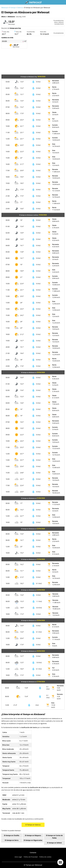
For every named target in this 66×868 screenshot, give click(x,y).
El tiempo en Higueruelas (33, 840)
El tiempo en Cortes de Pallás (54, 837)
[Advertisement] (33, 61)
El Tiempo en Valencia (33, 825)
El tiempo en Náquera (33, 835)
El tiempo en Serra (12, 840)
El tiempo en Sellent (54, 843)
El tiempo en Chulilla (12, 835)
